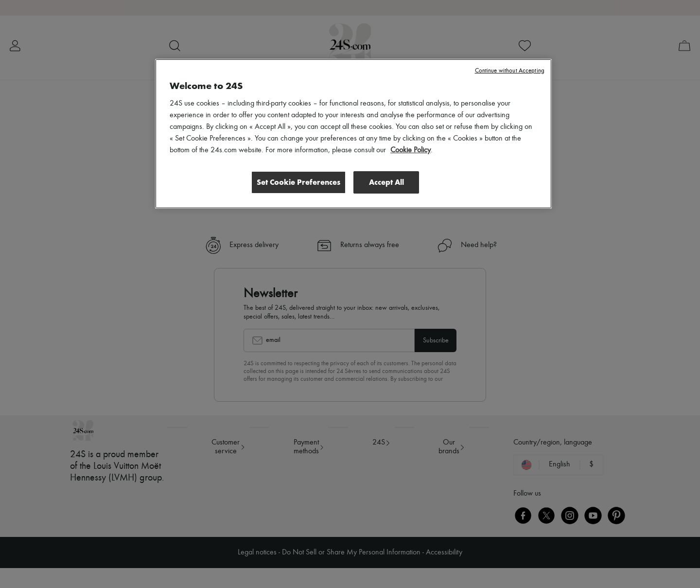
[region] (353, 134)
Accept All (386, 182)
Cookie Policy (411, 150)
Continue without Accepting (510, 71)
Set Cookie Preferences (298, 182)
